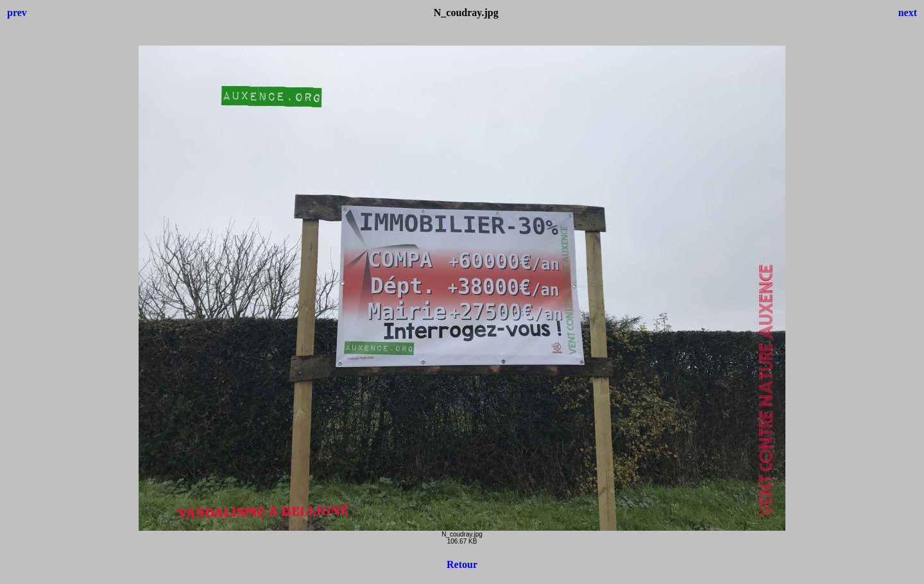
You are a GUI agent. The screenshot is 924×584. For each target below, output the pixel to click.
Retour (462, 564)
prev (17, 13)
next (908, 13)
